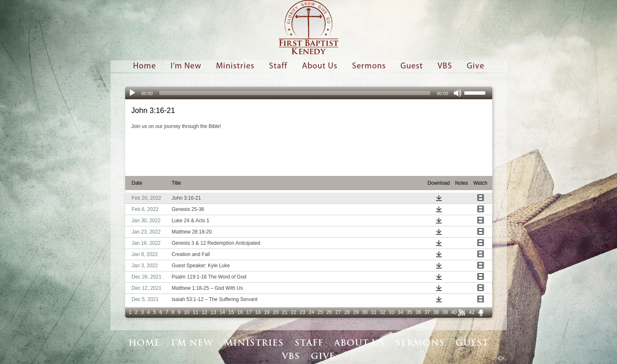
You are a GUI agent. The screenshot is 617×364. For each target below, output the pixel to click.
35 (409, 312)
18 (258, 312)
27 (338, 312)
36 (418, 312)
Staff (278, 66)
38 (436, 312)
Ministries (235, 66)
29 (356, 312)
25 (320, 312)
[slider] (295, 93)
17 (249, 312)
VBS (445, 66)
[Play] (132, 93)
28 (347, 312)
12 (204, 312)
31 (374, 312)
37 (427, 312)
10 (187, 312)
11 (195, 312)
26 (329, 312)
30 (365, 312)
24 (311, 312)
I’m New (186, 66)
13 (213, 312)
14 (222, 312)
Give (476, 66)
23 (302, 312)
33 (392, 312)
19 (267, 312)
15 (231, 312)
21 (285, 312)
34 (400, 312)
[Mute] (458, 93)
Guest (412, 66)
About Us (320, 66)
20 (276, 312)
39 (445, 312)
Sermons (369, 66)
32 (383, 312)
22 (293, 312)
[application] (309, 93)
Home (145, 66)
